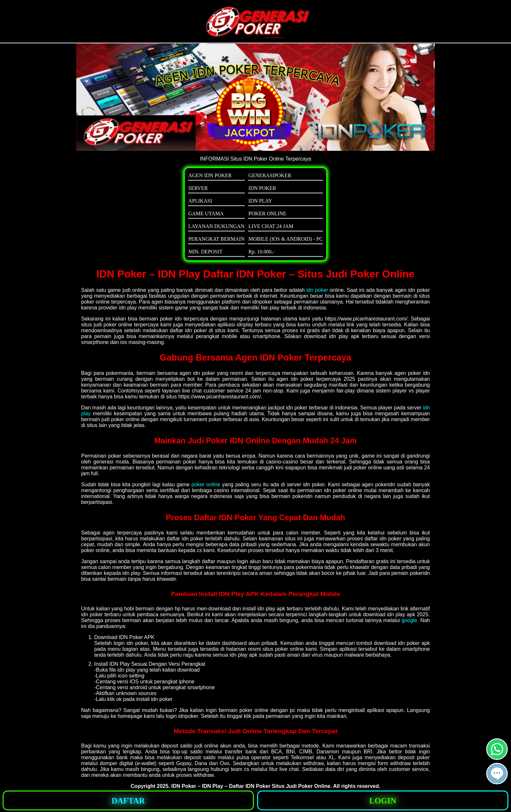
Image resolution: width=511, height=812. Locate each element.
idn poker (317, 290)
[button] (497, 774)
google (409, 620)
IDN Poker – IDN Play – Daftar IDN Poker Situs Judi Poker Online (251, 786)
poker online (206, 484)
